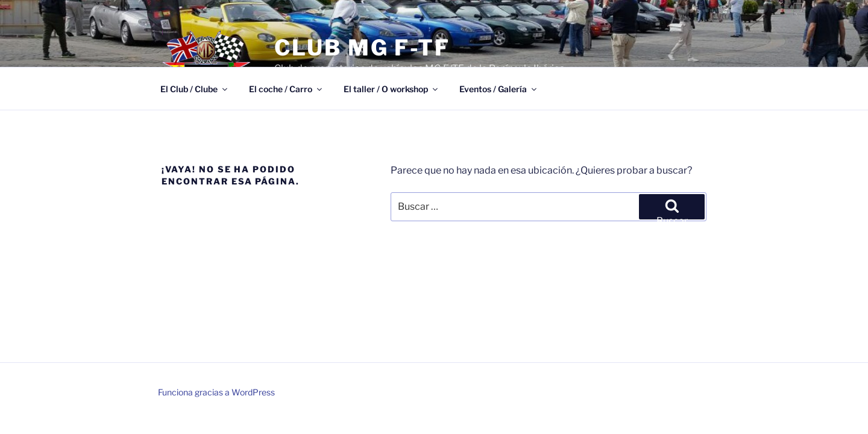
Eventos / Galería (499, 89)
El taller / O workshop (392, 89)
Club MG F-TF (362, 48)
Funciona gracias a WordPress (216, 392)
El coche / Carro (286, 89)
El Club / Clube (195, 89)
